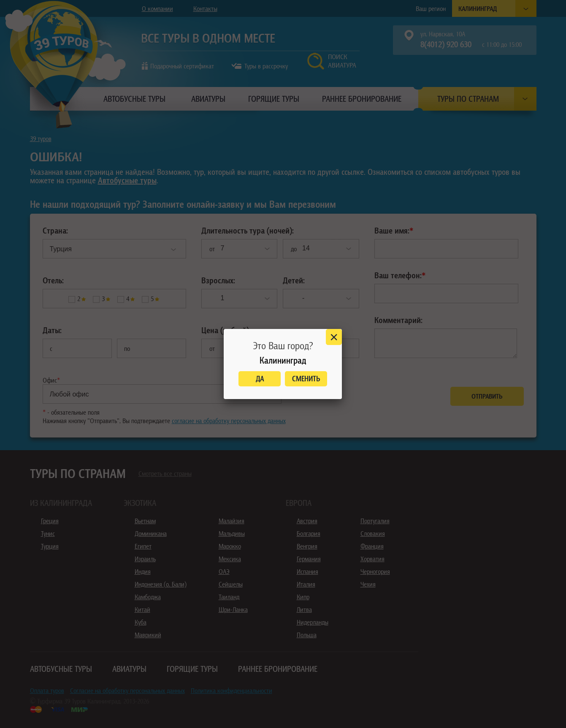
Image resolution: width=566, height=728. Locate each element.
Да (260, 379)
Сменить (306, 379)
